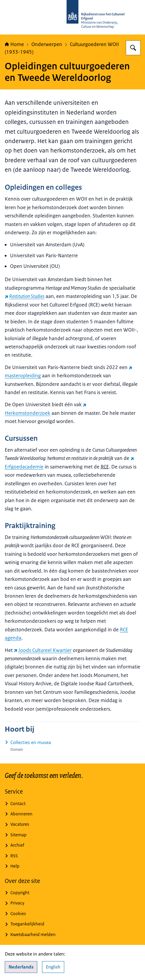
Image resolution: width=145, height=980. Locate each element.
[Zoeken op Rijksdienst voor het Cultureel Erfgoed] (133, 48)
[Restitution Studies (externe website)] (25, 296)
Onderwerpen (47, 44)
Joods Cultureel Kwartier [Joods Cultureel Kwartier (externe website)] (43, 650)
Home (14, 44)
